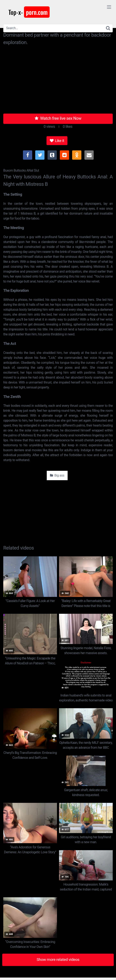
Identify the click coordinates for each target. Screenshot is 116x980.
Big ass (57, 475)
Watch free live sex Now (58, 118)
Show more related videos (58, 960)
